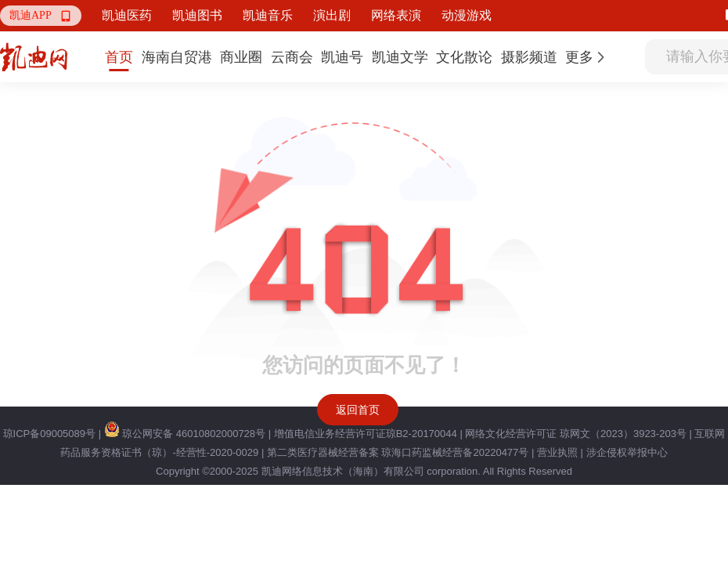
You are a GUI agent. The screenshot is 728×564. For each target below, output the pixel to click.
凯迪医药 (127, 15)
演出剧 (332, 15)
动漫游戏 (467, 15)
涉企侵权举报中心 (627, 452)
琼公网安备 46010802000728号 (185, 434)
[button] (41, 16)
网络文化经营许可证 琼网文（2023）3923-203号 (575, 434)
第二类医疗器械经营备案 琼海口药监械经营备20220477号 (398, 452)
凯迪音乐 (268, 15)
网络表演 (396, 15)
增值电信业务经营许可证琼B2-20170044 (366, 434)
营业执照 (557, 452)
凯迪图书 (197, 15)
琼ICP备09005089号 (50, 434)
